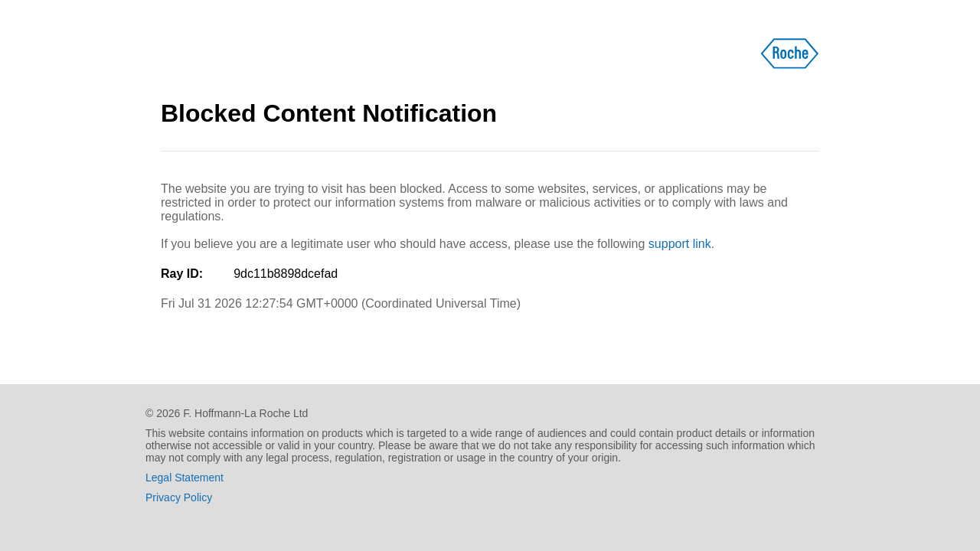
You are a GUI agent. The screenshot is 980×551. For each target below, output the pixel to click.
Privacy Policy (179, 497)
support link (680, 244)
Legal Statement (185, 478)
